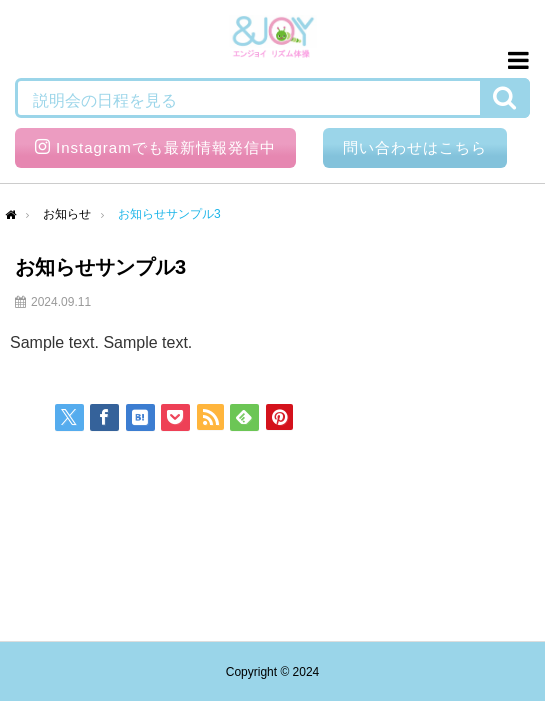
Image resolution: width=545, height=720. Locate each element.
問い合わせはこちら (415, 147)
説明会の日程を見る (105, 100)
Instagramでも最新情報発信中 (155, 147)
